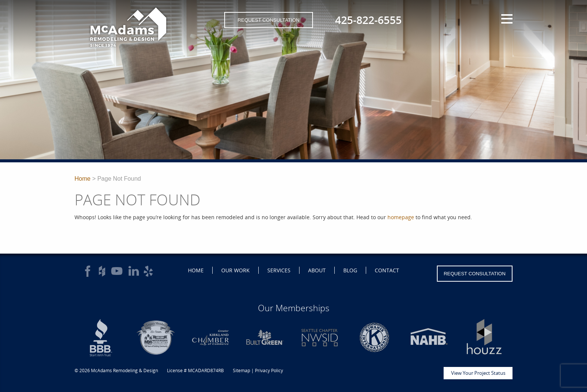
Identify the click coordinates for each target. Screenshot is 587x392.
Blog (350, 270)
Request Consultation (269, 20)
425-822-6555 (368, 20)
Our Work (235, 270)
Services (279, 270)
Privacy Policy (269, 370)
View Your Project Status (478, 373)
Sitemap (241, 370)
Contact (387, 270)
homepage (401, 217)
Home (83, 179)
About (317, 270)
